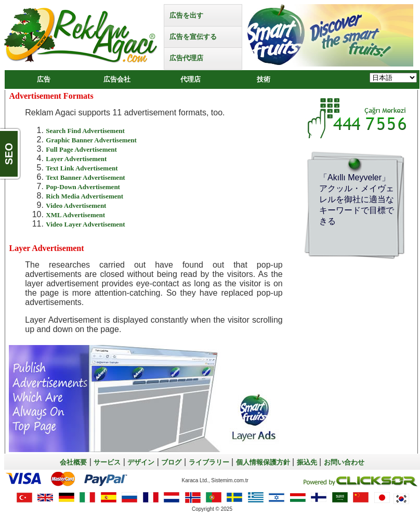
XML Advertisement (75, 215)
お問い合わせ (344, 462)
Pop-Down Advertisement (83, 187)
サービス (107, 462)
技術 (264, 79)
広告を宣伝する (193, 37)
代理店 (191, 79)
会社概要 (73, 462)
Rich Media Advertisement (84, 196)
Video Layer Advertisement (85, 224)
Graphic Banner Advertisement (91, 140)
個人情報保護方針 (263, 462)
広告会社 (117, 79)
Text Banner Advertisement (85, 177)
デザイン (141, 462)
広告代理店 (186, 58)
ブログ (171, 462)
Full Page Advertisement (81, 149)
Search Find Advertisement (85, 131)
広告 (44, 79)
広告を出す (186, 15)
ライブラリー (209, 462)
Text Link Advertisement (82, 168)
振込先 (307, 462)
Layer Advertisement (76, 159)
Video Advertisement (76, 206)
